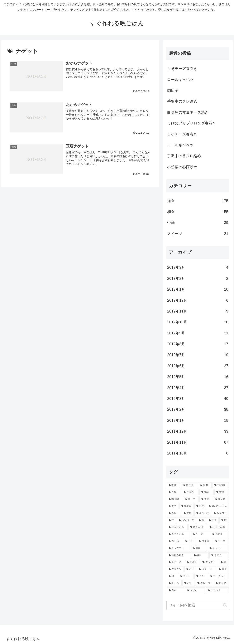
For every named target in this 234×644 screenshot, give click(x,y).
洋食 (198, 201)
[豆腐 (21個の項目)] (174, 492)
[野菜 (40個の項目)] (174, 485)
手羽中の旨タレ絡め (184, 156)
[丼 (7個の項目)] (171, 520)
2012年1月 (198, 421)
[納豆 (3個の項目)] (200, 555)
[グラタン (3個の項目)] (175, 569)
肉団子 (173, 90)
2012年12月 (198, 300)
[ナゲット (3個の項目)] (218, 548)
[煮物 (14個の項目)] (221, 492)
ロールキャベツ (180, 80)
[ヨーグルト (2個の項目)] (218, 576)
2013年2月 (198, 279)
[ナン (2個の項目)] (201, 576)
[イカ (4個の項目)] (190, 541)
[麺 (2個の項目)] (172, 576)
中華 (198, 223)
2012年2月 (198, 409)
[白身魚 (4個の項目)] (205, 541)
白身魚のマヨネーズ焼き (188, 112)
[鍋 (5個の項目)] (201, 520)
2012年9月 (198, 333)
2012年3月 (198, 399)
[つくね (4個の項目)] (175, 541)
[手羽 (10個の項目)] (173, 506)
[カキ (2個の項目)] (176, 590)
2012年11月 (198, 311)
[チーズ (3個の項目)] (221, 541)
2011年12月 (198, 431)
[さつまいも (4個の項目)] (178, 534)
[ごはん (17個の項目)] (190, 492)
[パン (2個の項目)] (189, 583)
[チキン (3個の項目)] (192, 562)
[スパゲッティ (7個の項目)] (218, 506)
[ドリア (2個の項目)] (221, 583)
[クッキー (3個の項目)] (209, 562)
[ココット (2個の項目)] (217, 590)
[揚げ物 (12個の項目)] (175, 499)
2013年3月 (198, 267)
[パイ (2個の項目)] (190, 569)
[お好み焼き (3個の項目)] (179, 555)
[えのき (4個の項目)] (219, 534)
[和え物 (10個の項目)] (221, 499)
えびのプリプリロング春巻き (192, 123)
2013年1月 (198, 289)
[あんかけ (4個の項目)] (198, 527)
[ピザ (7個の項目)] (200, 506)
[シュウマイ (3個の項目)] (178, 548)
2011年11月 (198, 442)
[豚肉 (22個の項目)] (205, 485)
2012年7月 (198, 355)
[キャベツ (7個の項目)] (203, 513)
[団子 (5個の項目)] (213, 520)
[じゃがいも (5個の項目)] (177, 527)
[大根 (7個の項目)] (188, 513)
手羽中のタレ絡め (182, 101)
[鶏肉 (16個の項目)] (206, 492)
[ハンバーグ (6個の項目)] (186, 520)
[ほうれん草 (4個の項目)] (218, 527)
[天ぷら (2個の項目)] (174, 583)
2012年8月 (198, 344)
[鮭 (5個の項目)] (224, 520)
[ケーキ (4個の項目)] (200, 534)
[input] (198, 605)
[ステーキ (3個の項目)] (175, 562)
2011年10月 (198, 453)
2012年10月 (198, 322)
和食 (198, 212)
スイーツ (198, 234)
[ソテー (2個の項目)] (186, 576)
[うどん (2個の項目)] (195, 590)
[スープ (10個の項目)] (191, 499)
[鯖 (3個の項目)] (224, 562)
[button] (225, 605)
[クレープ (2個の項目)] (204, 583)
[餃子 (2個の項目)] (223, 569)
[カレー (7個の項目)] (174, 513)
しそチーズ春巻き (182, 69)
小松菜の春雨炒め (182, 167)
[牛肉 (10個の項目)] (206, 499)
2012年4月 (198, 388)
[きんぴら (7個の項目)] (220, 513)
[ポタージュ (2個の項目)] (206, 569)
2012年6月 (198, 366)
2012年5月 (198, 377)
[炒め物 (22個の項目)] (221, 485)
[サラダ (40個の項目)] (189, 485)
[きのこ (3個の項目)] (219, 555)
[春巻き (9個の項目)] (186, 506)
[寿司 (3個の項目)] (199, 548)
